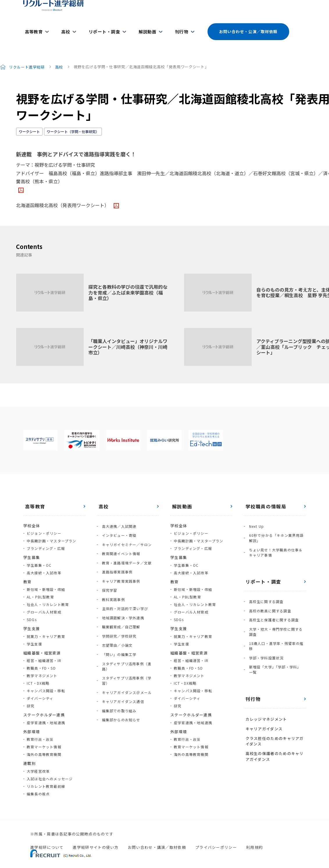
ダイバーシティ (40, 688)
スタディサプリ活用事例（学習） (129, 636)
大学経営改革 (38, 761)
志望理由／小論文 (116, 613)
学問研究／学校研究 (118, 606)
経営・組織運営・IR (44, 650)
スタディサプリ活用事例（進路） (129, 628)
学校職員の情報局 (264, 496)
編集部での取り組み (118, 658)
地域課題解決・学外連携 (121, 590)
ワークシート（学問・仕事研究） (73, 121)
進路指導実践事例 (116, 553)
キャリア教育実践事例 (119, 560)
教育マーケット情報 (44, 736)
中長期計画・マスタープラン (52, 530)
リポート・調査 (98, 27)
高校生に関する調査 (265, 585)
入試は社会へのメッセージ (50, 768)
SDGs (32, 609)
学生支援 (34, 633)
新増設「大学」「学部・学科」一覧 (275, 644)
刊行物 (171, 27)
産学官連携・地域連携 (46, 712)
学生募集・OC (39, 555)
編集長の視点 (38, 783)
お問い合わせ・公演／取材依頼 (238, 27)
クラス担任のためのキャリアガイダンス (273, 711)
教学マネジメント (42, 665)
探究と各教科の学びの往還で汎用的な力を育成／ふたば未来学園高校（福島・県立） (128, 282)
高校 (62, 27)
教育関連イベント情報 (119, 538)
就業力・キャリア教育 (46, 626)
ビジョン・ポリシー (44, 523)
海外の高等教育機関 (44, 744)
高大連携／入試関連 (118, 515)
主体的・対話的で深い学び (123, 583)
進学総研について (47, 837)
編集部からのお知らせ (119, 666)
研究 (31, 695)
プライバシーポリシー (216, 837)
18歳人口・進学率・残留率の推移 (275, 624)
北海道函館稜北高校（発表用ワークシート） (64, 195)
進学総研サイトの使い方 (95, 837)
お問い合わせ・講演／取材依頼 (157, 837)
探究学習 (108, 568)
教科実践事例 (112, 575)
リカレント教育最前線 (46, 776)
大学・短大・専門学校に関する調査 (276, 611)
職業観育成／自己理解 (119, 598)
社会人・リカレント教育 (48, 594)
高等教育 (32, 27)
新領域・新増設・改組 (46, 579)
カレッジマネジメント (265, 692)
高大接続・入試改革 (44, 562)
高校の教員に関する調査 (268, 593)
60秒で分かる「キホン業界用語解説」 (275, 525)
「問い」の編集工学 (118, 621)
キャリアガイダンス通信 (121, 651)
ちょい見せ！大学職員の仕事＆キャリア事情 (276, 538)
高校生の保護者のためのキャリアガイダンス (273, 724)
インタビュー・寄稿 (118, 522)
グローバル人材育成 (44, 601)
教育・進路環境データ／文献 (125, 545)
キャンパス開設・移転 (46, 680)
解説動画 (139, 27)
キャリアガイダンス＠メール (125, 643)
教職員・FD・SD (41, 658)
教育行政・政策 (40, 729)
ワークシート (29, 121)
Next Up (255, 515)
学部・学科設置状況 (265, 634)
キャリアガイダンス (262, 700)
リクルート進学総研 (27, 56)
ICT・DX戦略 (38, 673)
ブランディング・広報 (46, 538)
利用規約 (254, 837)
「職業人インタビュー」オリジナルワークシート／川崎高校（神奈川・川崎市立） (128, 336)
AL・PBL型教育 (40, 586)
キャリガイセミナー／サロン (125, 530)
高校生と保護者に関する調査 (272, 601)
